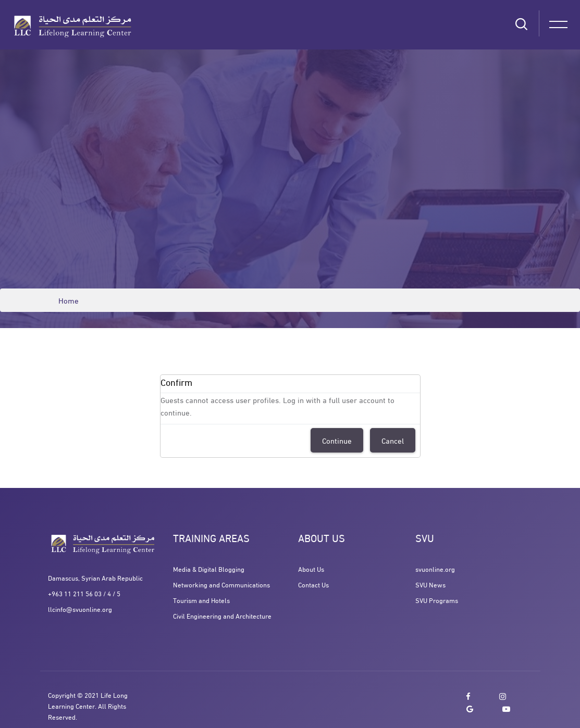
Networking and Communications (221, 584)
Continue (337, 440)
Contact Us (313, 584)
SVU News (430, 584)
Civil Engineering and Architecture (222, 616)
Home (69, 300)
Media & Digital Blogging (209, 569)
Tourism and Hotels (201, 600)
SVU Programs (437, 600)
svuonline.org (435, 569)
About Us (311, 569)
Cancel (393, 440)
